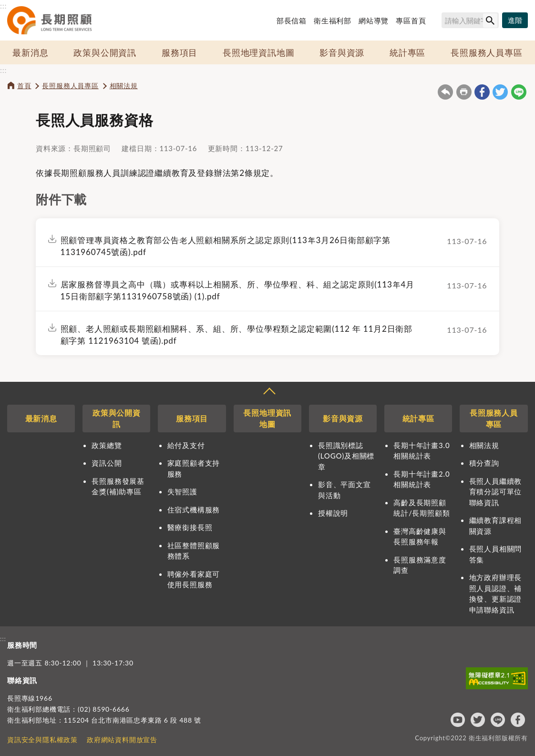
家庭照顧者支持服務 (194, 468)
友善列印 (464, 92)
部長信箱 (292, 20)
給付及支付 (186, 445)
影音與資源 (342, 52)
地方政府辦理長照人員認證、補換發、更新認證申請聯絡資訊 (496, 593)
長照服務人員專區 (486, 52)
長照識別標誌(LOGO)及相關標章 (346, 456)
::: (3, 5)
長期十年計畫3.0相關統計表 (422, 451)
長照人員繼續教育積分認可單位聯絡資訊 (496, 492)
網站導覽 (374, 20)
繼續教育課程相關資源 (496, 526)
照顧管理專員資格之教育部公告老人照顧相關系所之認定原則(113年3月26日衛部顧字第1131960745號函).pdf (226, 246)
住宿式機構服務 (194, 510)
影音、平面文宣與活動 (345, 490)
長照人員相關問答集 (496, 554)
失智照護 (182, 491)
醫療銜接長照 (190, 527)
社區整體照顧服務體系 (194, 551)
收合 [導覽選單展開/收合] (269, 392)
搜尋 (437, 22)
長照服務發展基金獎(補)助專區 (118, 486)
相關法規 (124, 86)
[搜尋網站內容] (470, 20)
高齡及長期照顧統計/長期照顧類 (422, 508)
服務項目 (180, 52)
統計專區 (407, 52)
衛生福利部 (333, 20)
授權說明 (333, 513)
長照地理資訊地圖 (258, 52)
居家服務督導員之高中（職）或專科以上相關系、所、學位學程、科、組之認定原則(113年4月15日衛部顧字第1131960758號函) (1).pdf (237, 290)
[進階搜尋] (515, 20)
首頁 (24, 86)
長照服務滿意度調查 (420, 565)
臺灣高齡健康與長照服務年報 (420, 536)
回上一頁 (445, 92)
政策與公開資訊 (105, 52)
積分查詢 (484, 463)
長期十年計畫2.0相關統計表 (422, 479)
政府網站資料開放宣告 (122, 740)
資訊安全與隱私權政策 (42, 740)
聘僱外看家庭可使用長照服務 (194, 579)
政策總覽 (107, 445)
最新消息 (30, 52)
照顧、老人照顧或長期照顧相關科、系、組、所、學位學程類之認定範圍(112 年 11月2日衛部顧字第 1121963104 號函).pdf (237, 335)
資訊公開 (107, 463)
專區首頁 (411, 20)
